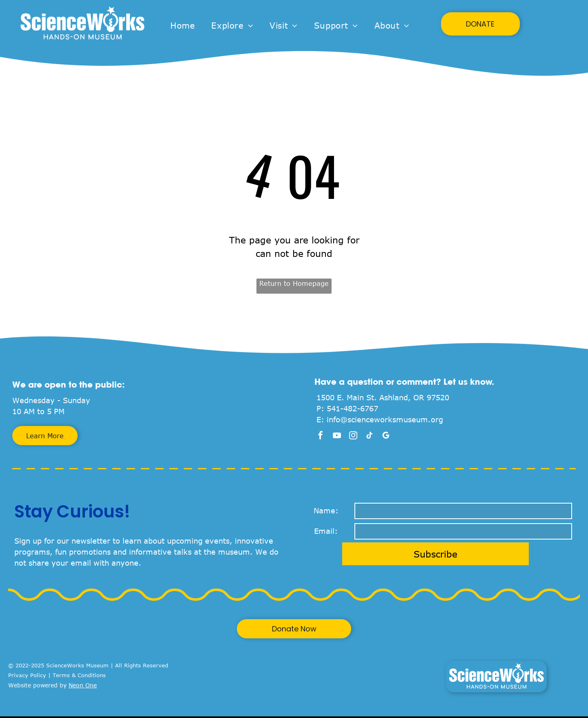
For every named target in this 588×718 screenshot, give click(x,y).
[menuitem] (183, 25)
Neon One (83, 685)
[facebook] (321, 436)
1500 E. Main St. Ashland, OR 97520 (383, 397)
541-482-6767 (352, 408)
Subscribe (435, 554)
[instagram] (353, 436)
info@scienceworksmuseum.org (385, 419)
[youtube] (337, 436)
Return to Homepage (294, 283)
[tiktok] (370, 436)
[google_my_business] (386, 436)
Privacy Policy (27, 675)
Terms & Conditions (79, 675)
